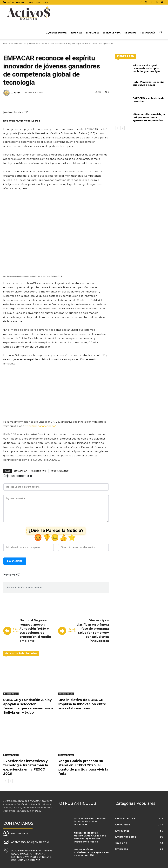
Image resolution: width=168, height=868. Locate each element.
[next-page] (10, 781)
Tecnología (148, 33)
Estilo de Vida (112, 33)
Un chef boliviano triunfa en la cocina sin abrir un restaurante (90, 821)
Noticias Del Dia (19, 44)
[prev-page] (5, 781)
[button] (161, 33)
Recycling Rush (39, 471)
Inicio (6, 44)
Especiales (93, 33)
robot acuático (60, 471)
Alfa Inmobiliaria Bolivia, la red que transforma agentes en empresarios (149, 117)
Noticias (77, 33)
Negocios (130, 33)
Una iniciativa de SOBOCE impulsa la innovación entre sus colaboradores (82, 704)
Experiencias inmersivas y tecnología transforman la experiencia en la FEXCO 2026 (26, 767)
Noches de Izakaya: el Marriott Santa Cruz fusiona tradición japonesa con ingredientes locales (90, 837)
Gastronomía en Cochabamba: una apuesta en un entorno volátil (91, 852)
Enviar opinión (15, 561)
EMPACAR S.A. (21, 471)
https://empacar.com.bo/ (40, 426)
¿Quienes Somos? (57, 33)
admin (17, 93)
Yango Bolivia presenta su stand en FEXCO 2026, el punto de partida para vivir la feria (83, 767)
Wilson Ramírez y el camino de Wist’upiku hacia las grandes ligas (146, 68)
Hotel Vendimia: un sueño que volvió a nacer (148, 84)
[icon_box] (16, 833)
